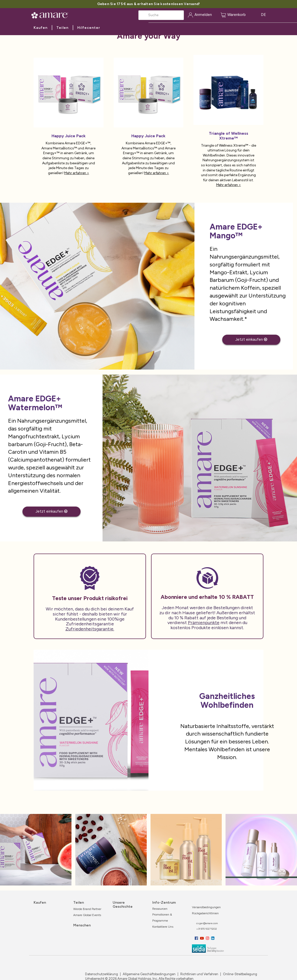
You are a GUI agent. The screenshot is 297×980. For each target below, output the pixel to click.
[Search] (161, 15)
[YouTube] (202, 938)
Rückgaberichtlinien (205, 913)
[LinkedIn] (213, 938)
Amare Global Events (87, 915)
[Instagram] (208, 938)
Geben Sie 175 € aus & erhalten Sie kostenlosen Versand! (149, 4)
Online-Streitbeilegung (240, 974)
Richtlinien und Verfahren (199, 974)
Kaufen (41, 28)
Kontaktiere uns (163, 927)
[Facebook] (197, 938)
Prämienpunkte (204, 623)
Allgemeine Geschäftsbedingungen (149, 974)
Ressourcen (160, 909)
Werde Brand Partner (87, 909)
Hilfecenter (89, 28)
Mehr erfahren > (77, 173)
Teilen (62, 28)
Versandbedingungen (206, 907)
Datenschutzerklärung (102, 974)
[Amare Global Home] (51, 14)
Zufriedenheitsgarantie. (90, 629)
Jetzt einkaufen (251, 339)
